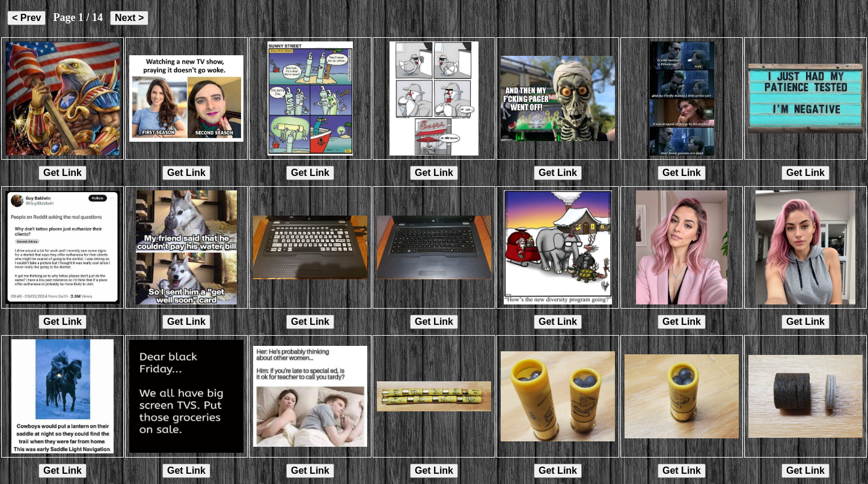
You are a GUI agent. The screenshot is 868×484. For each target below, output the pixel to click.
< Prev (26, 18)
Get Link (63, 173)
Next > (129, 18)
